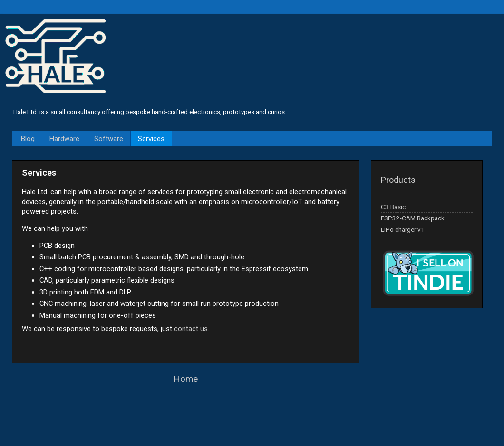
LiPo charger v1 (403, 229)
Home (186, 379)
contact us (191, 329)
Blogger (269, 427)
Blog (28, 139)
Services (151, 139)
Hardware (64, 139)
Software (109, 139)
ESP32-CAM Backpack (413, 218)
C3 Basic (393, 207)
